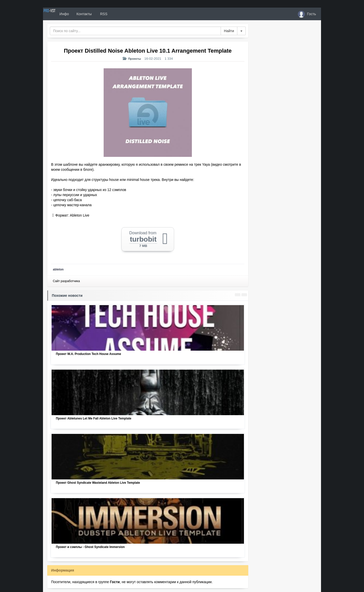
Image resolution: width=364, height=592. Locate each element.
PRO (58, 14)
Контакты (102, 14)
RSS (121, 14)
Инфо (82, 14)
